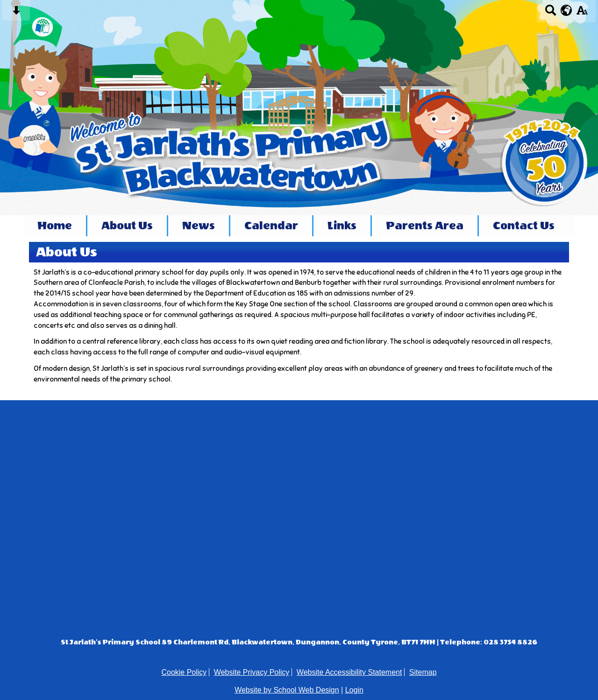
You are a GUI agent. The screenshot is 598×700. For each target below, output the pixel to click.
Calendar (271, 226)
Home (55, 226)
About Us (127, 226)
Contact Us (524, 226)
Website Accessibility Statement (349, 672)
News (199, 226)
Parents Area (425, 226)
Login (354, 690)
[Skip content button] (16, 13)
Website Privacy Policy (252, 672)
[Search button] (551, 13)
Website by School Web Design (287, 690)
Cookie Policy (184, 672)
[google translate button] (566, 10)
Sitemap (423, 672)
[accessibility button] (582, 13)
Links (342, 226)
